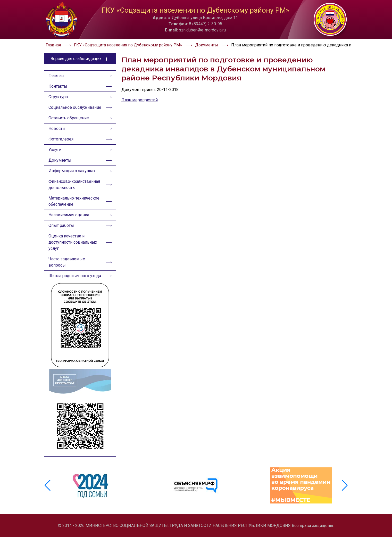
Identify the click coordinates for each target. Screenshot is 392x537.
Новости (57, 129)
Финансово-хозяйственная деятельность (74, 184)
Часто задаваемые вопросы (67, 262)
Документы (60, 160)
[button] (345, 485)
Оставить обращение (69, 118)
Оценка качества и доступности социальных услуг (73, 242)
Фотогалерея (61, 139)
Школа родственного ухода (75, 276)
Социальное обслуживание (75, 107)
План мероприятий (140, 100)
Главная (56, 76)
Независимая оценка (69, 215)
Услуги (55, 150)
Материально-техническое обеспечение (74, 201)
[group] (91, 485)
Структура (58, 97)
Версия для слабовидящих (80, 59)
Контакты (58, 86)
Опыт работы (61, 225)
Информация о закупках (72, 171)
